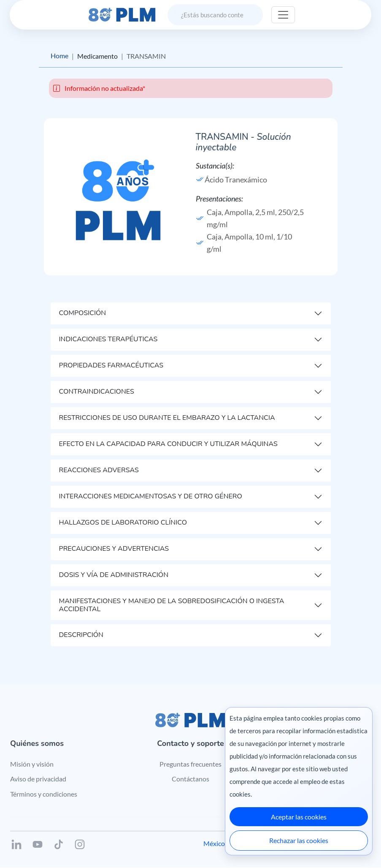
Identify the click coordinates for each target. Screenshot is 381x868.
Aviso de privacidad (38, 779)
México (214, 844)
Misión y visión (32, 764)
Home (59, 56)
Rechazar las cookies (299, 840)
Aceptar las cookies (299, 817)
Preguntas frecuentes (190, 764)
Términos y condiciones (44, 794)
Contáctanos (190, 779)
